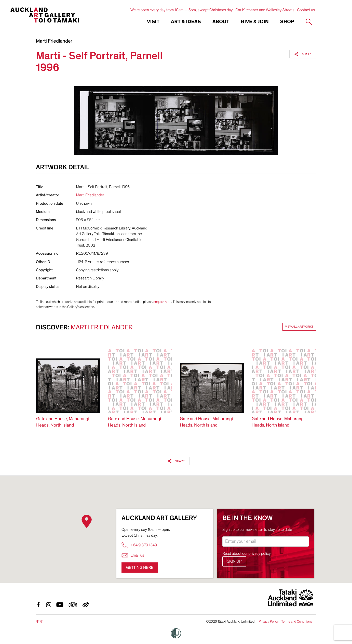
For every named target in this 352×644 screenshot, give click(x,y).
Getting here (140, 568)
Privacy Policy (268, 622)
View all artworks (299, 327)
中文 (39, 622)
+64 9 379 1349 (139, 545)
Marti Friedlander (54, 41)
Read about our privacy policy (247, 553)
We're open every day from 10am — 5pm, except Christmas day (182, 10)
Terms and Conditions (297, 622)
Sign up (234, 561)
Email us (133, 555)
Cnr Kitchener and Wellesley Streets (265, 10)
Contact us (306, 10)
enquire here (162, 302)
